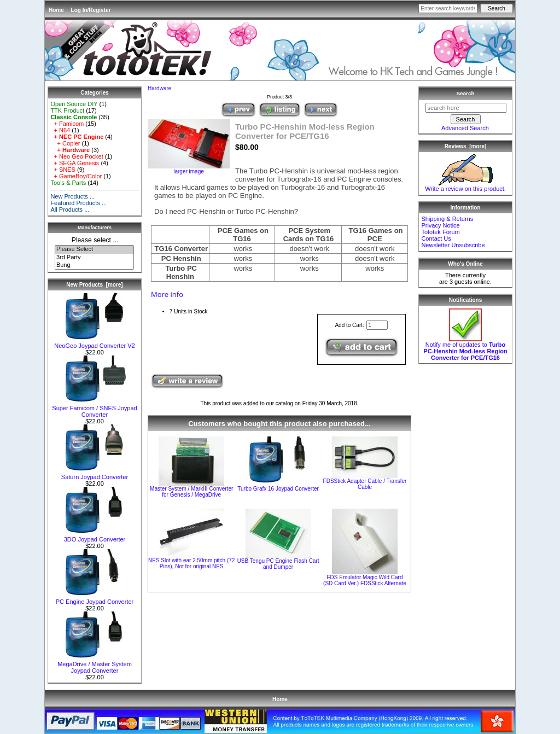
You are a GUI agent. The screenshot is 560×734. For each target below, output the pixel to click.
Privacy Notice (440, 225)
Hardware (159, 88)
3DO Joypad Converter (95, 537)
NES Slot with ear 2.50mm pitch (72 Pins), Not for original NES (191, 563)
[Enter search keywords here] (448, 8)
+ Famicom (67, 124)
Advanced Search (465, 128)
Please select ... (95, 240)
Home (56, 10)
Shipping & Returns (447, 219)
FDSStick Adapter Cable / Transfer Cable (365, 484)
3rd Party (94, 258)
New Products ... (72, 196)
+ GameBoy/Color (76, 176)
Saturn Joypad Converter (95, 474)
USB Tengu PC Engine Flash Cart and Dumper (278, 564)
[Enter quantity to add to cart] (377, 325)
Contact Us (436, 238)
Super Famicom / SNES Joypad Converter (94, 409)
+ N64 (60, 130)
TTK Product (67, 110)
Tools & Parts (68, 183)
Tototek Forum (440, 232)
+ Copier (65, 143)
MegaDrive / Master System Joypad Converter (95, 665)
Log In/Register (91, 10)
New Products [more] (94, 285)
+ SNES (63, 170)
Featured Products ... (78, 203)
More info (167, 294)
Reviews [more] (466, 146)
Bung (94, 265)
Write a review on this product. (465, 186)
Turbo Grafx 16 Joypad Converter (278, 489)
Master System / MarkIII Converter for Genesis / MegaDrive (191, 492)
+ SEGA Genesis (75, 163)
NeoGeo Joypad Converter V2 (94, 343)
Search (466, 93)
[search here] (466, 108)
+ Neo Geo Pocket (77, 156)
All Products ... (70, 209)
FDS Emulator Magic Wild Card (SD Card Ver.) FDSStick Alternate (365, 580)
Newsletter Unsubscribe (453, 245)
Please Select (94, 249)
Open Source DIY (74, 104)
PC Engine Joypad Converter (95, 599)
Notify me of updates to (465, 348)
